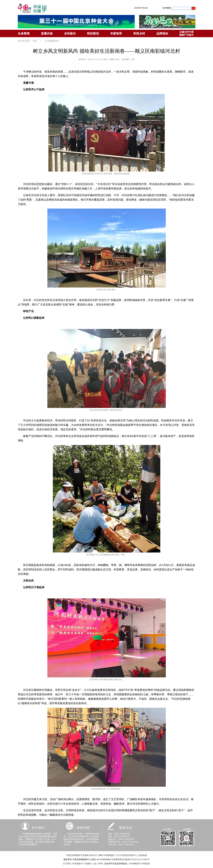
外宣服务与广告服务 (82, 864)
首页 (35, 41)
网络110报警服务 (106, 855)
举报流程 (146, 864)
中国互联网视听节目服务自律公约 (82, 855)
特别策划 (93, 33)
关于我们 (67, 864)
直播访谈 (47, 33)
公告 (95, 864)
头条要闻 (24, 33)
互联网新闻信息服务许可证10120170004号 (130, 859)
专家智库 (116, 33)
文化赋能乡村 (52, 41)
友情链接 (143, 855)
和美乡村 (139, 33)
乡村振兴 (70, 33)
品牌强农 (162, 33)
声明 (100, 864)
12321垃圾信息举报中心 (126, 855)
